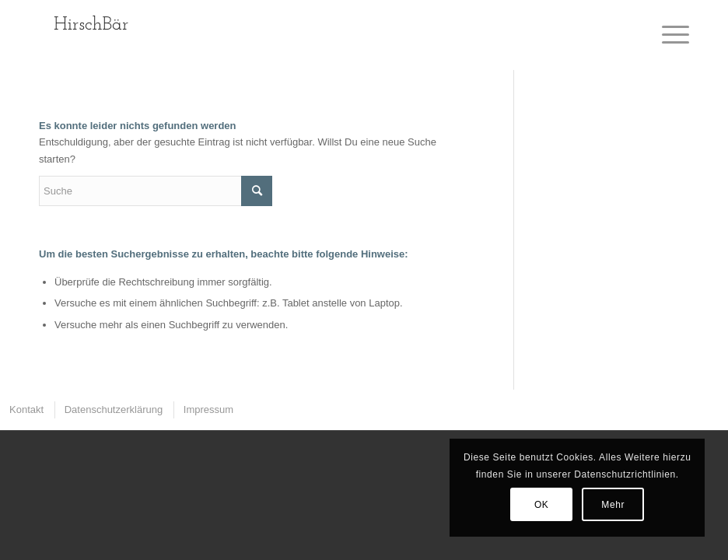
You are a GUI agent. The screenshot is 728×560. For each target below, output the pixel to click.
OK (542, 505)
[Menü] (668, 35)
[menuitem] (26, 409)
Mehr (613, 505)
